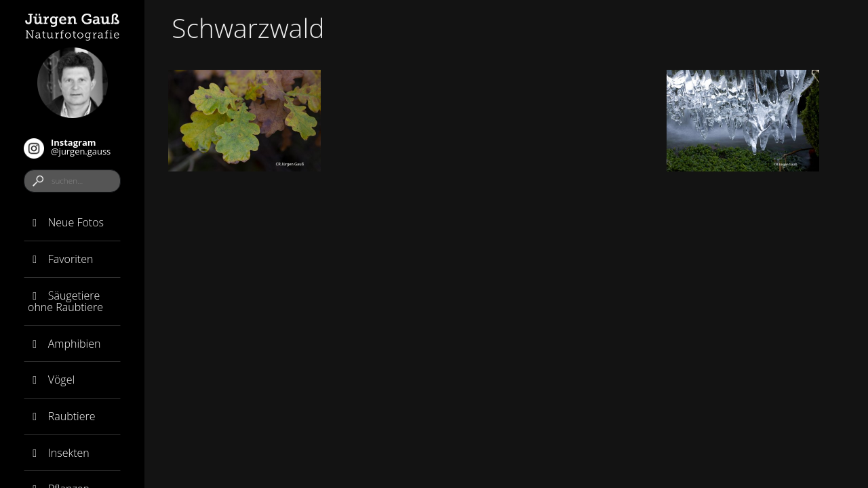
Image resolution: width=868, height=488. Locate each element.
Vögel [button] (51, 380)
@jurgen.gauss (67, 147)
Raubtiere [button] (61, 416)
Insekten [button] (59, 453)
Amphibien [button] (64, 344)
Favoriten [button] (60, 259)
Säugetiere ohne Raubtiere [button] (65, 302)
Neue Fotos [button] (66, 222)
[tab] (72, 223)
